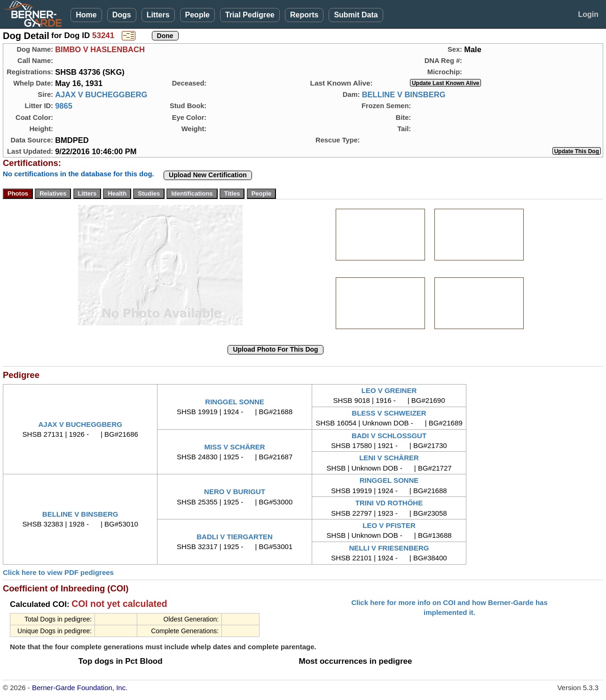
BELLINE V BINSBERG (404, 94)
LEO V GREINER (389, 390)
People (197, 15)
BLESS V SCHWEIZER (389, 413)
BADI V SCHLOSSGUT (389, 436)
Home (86, 15)
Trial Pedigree (250, 15)
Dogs (122, 15)
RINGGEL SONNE (235, 402)
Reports (304, 15)
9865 (64, 106)
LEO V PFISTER (389, 525)
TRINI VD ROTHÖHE (389, 503)
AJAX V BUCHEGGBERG (101, 94)
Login (588, 14)
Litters (158, 15)
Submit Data (356, 15)
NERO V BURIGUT (235, 492)
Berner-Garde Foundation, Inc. (80, 688)
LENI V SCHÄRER (389, 458)
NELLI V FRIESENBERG (389, 548)
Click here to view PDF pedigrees (58, 572)
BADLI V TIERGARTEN (235, 537)
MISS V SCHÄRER (235, 447)
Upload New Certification (208, 175)
